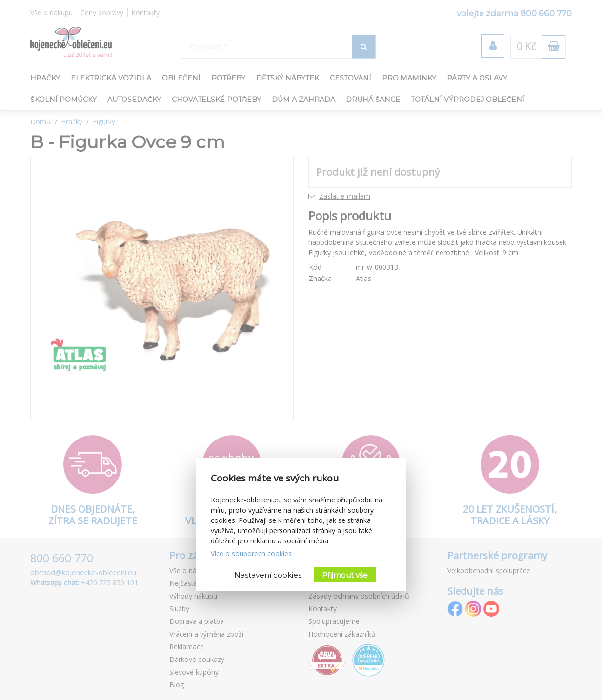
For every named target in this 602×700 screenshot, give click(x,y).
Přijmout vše (345, 575)
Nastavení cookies (268, 575)
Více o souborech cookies (251, 553)
